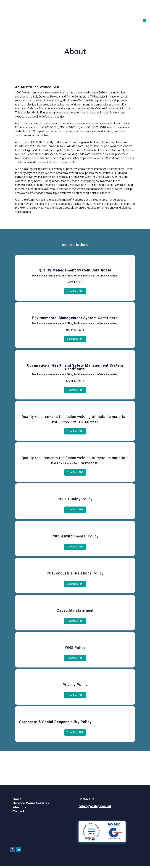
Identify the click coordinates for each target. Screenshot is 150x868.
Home (17, 802)
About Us (20, 810)
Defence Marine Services (31, 806)
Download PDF (75, 291)
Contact (18, 814)
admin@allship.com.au (95, 809)
